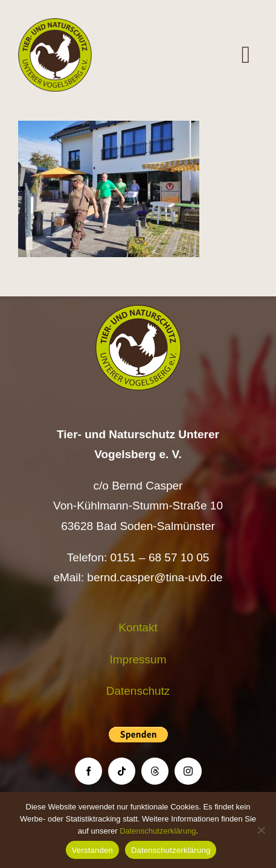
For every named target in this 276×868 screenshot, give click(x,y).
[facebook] (88, 771)
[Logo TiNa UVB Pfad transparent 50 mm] (55, 24)
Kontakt (138, 627)
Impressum (138, 659)
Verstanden (92, 850)
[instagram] (188, 771)
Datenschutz (138, 691)
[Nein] (261, 830)
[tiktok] (122, 771)
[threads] (155, 771)
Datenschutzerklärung (158, 831)
